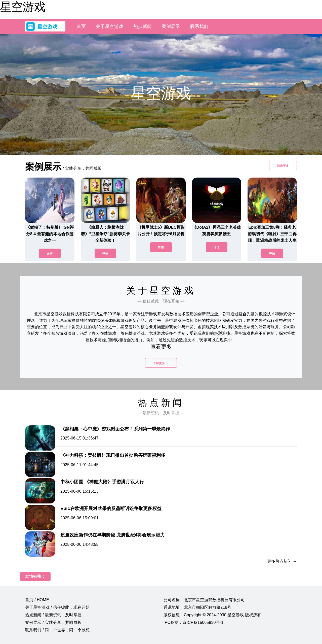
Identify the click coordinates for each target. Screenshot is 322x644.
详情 (50, 254)
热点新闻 (143, 26)
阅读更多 (283, 166)
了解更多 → (161, 363)
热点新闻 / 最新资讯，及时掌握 (53, 615)
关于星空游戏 (110, 26)
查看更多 (161, 347)
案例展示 (171, 26)
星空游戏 (23, 7)
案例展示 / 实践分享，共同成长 (53, 622)
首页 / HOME (37, 600)
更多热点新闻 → (282, 561)
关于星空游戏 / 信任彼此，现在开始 (57, 607)
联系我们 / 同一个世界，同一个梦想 (57, 630)
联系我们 (199, 26)
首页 (81, 26)
